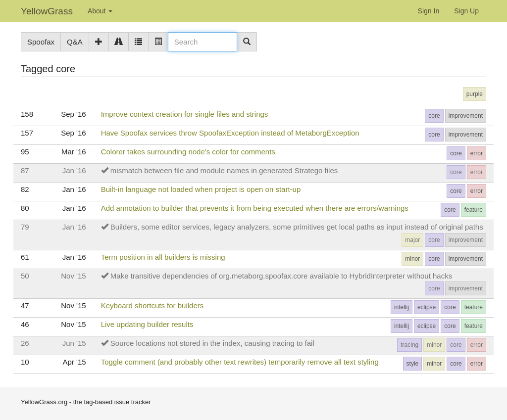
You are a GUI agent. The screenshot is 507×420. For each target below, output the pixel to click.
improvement (466, 116)
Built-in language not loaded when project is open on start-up (201, 189)
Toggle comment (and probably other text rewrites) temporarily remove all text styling (240, 362)
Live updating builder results (147, 324)
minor (412, 259)
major (412, 240)
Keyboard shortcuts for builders (152, 305)
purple (475, 94)
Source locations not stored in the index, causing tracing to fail (212, 343)
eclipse (427, 307)
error (477, 153)
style (413, 364)
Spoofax (41, 42)
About (100, 11)
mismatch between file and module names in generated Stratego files (224, 170)
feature (474, 210)
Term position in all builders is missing (163, 257)
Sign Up (466, 11)
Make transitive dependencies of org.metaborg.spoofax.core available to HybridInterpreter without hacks (281, 276)
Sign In (429, 11)
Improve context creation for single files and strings (185, 114)
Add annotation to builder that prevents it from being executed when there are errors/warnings (255, 208)
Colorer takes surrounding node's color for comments (188, 152)
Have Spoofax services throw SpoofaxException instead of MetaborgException (230, 133)
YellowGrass (47, 11)
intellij (402, 307)
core (434, 116)
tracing (409, 345)
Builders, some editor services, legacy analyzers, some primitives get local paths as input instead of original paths (297, 227)
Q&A (75, 42)
